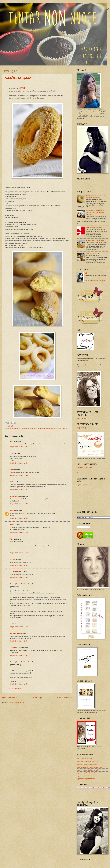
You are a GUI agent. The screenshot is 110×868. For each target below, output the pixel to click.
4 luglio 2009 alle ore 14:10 (19, 553)
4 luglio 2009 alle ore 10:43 (19, 463)
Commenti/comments (84, 473)
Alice (12, 539)
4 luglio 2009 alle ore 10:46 (19, 475)
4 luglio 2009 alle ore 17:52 (19, 627)
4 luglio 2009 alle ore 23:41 (19, 655)
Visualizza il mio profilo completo (96, 281)
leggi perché (81, 428)
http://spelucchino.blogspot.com (87, 764)
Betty (12, 470)
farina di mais (33, 428)
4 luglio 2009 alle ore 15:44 (19, 577)
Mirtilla (12, 559)
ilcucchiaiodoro (15, 496)
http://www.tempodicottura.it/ (86, 779)
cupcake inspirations (83, 485)
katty (12, 441)
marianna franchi (16, 633)
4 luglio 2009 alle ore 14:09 (19, 532)
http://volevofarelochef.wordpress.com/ (89, 767)
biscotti (14, 428)
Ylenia (12, 525)
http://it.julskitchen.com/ (84, 758)
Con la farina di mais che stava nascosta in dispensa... (96, 197)
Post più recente (10, 698)
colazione (20, 428)
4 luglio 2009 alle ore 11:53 (19, 518)
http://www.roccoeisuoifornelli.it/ (87, 776)
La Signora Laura (16, 648)
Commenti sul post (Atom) (17, 702)
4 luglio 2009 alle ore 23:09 (19, 641)
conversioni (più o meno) (85, 467)
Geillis (12, 482)
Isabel (12, 453)
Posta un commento (14, 688)
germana (13, 510)
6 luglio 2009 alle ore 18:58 (19, 684)
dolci (26, 428)
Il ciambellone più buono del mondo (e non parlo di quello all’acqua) (96, 212)
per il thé (41, 428)
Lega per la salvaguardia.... (95, 227)
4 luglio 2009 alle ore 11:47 (19, 504)
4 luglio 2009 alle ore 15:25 (19, 565)
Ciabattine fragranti (92, 253)
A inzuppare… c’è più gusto (95, 240)
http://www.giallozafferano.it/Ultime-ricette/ (90, 773)
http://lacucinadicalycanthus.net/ (87, 761)
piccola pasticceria (50, 428)
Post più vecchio (65, 698)
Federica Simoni (16, 572)
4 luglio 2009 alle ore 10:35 (19, 447)
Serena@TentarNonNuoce (19, 584)
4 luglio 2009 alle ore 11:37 (19, 490)
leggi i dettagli (82, 418)
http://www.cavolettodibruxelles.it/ (88, 770)
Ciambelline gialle (18, 78)
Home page (37, 698)
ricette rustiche (62, 428)
